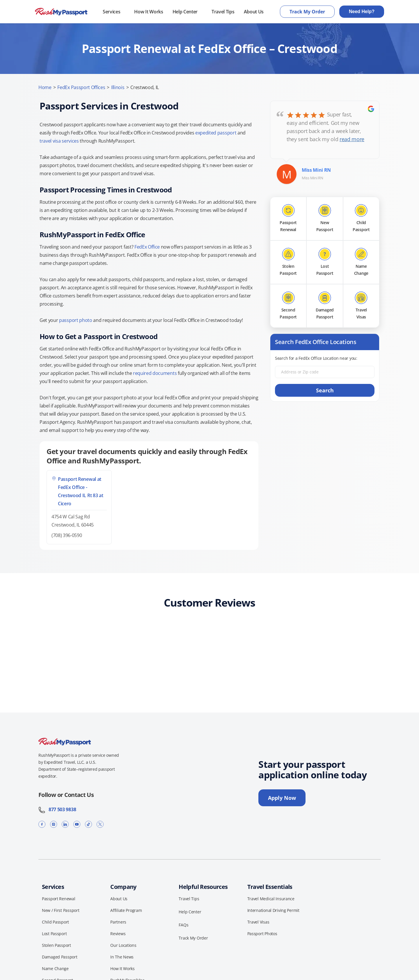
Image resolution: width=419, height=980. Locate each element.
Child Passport (55, 922)
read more (352, 139)
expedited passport (216, 133)
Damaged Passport (60, 957)
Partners (118, 922)
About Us (254, 12)
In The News (122, 957)
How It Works (149, 12)
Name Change (55, 969)
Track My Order (307, 12)
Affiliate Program (126, 910)
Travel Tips (223, 12)
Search (325, 390)
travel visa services (59, 141)
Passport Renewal (59, 899)
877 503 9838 (57, 809)
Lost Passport (54, 934)
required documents (155, 373)
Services (111, 12)
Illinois (118, 87)
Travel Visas (258, 922)
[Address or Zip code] (325, 372)
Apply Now (282, 798)
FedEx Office (147, 247)
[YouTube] (77, 824)
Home (45, 87)
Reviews (118, 934)
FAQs (183, 925)
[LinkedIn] (65, 824)
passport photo (76, 320)
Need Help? (362, 11)
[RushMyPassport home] (61, 12)
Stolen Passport (56, 945)
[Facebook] (42, 824)
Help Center (185, 12)
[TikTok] (88, 824)
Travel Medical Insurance (271, 899)
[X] (100, 824)
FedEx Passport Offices (81, 87)
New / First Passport (61, 910)
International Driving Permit (273, 910)
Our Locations (123, 945)
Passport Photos (262, 934)
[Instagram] (54, 824)
